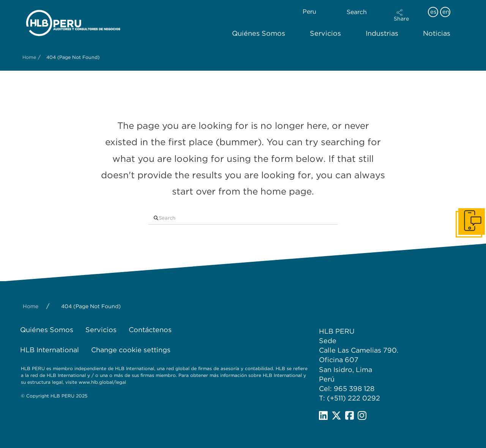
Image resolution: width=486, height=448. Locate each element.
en (446, 12)
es (433, 12)
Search (357, 12)
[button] (401, 15)
